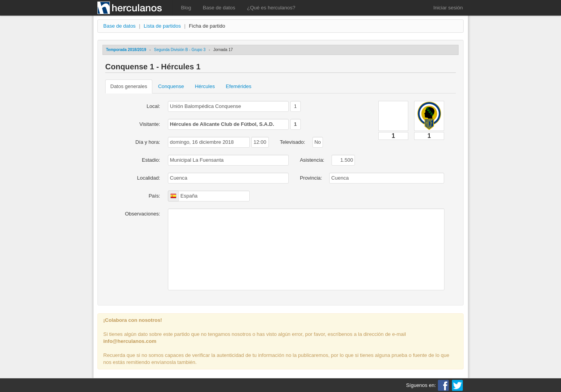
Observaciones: (143, 214)
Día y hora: (148, 142)
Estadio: (151, 160)
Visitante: (150, 124)
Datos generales (129, 86)
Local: (153, 106)
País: (154, 196)
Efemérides (238, 86)
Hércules (205, 86)
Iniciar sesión (448, 8)
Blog (186, 8)
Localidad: (149, 178)
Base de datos (219, 8)
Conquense (171, 86)
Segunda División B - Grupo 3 (180, 50)
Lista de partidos (162, 26)
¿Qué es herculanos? (271, 8)
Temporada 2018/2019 (126, 50)
